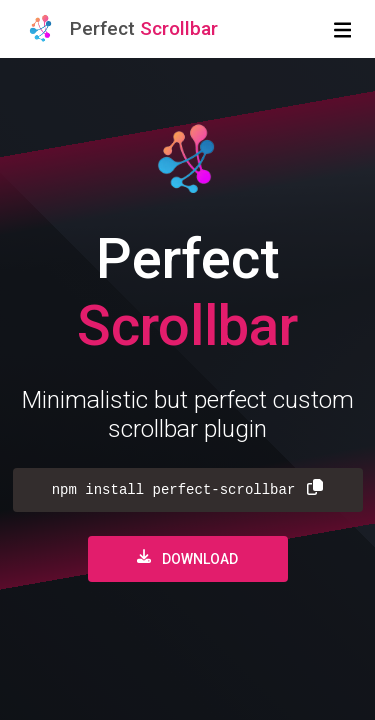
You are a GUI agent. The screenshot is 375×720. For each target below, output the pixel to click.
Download (187, 558)
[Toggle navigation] (343, 29)
